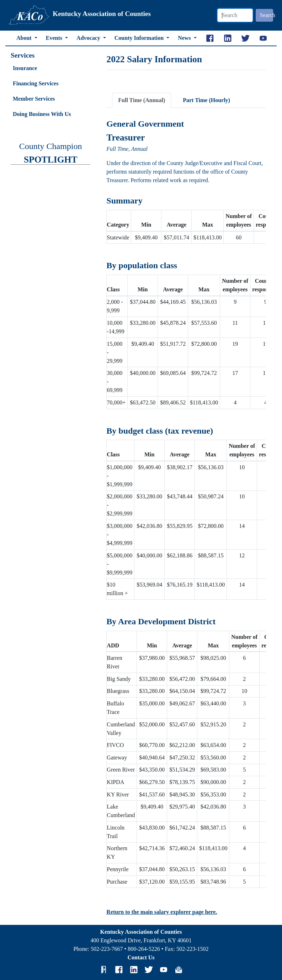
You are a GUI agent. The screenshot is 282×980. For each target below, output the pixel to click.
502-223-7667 (107, 949)
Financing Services (36, 83)
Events (55, 38)
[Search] (235, 15)
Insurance (25, 68)
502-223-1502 (193, 949)
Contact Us (141, 957)
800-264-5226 (144, 949)
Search (267, 15)
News (185, 38)
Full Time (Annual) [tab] (142, 100)
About (25, 38)
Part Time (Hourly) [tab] (206, 100)
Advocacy (89, 38)
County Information (140, 38)
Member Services (34, 99)
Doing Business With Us (42, 114)
